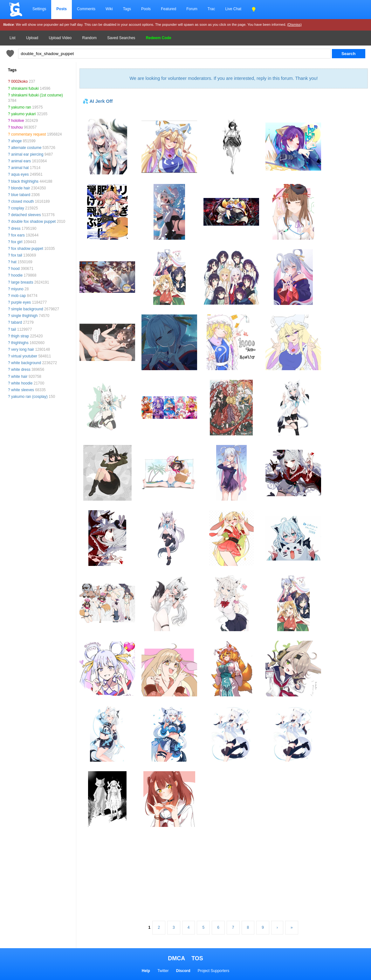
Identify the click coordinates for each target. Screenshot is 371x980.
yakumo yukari (23, 114)
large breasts (22, 282)
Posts (62, 9)
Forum (192, 9)
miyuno (17, 289)
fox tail (17, 255)
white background (26, 363)
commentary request (28, 134)
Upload (32, 38)
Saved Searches (121, 38)
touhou (17, 127)
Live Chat (233, 9)
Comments (86, 9)
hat (14, 262)
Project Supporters (213, 971)
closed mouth (22, 201)
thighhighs (20, 343)
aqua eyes (20, 174)
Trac (211, 9)
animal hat (20, 168)
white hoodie (22, 383)
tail (14, 329)
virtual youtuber (24, 356)
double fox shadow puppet (33, 222)
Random (89, 38)
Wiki (109, 9)
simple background (27, 309)
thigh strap (20, 336)
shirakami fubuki (25, 88)
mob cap (18, 296)
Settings (39, 9)
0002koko (19, 81)
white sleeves (23, 390)
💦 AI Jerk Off (98, 101)
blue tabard (21, 195)
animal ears (21, 161)
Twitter (163, 971)
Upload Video (60, 38)
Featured (168, 9)
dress (16, 229)
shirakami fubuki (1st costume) (37, 95)
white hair (19, 377)
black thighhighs (25, 181)
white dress (21, 370)
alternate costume (26, 148)
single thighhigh (24, 316)
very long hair (23, 349)
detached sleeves (26, 215)
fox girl (17, 242)
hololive (18, 121)
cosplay (18, 208)
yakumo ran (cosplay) (29, 397)
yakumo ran (21, 107)
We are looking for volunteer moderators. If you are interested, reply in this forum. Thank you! (223, 78)
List (13, 38)
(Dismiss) (294, 25)
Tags (127, 9)
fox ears (18, 235)
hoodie (17, 275)
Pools (146, 9)
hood (15, 269)
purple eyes (21, 302)
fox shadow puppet (27, 249)
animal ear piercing (27, 154)
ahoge (16, 141)
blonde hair (21, 188)
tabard (17, 322)
